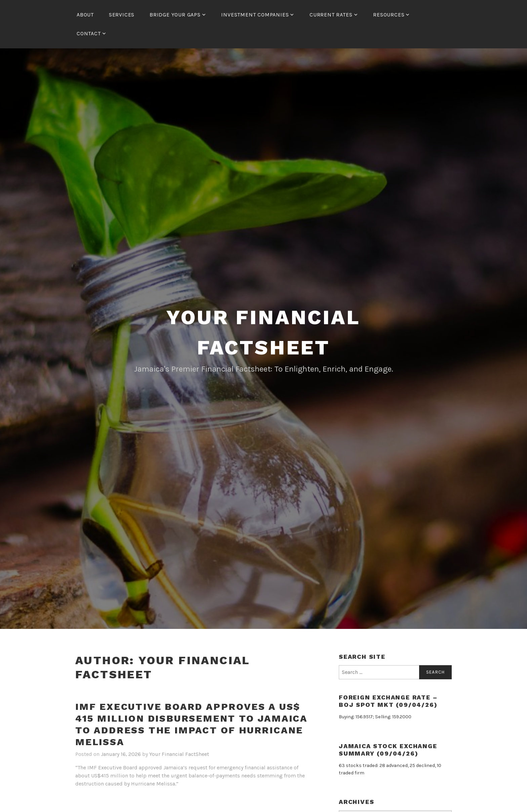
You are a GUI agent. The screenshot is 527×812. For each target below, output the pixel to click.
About (85, 15)
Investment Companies (255, 15)
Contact (89, 33)
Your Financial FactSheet (179, 754)
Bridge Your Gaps (175, 15)
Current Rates (331, 15)
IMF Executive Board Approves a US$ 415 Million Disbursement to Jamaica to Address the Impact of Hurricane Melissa (191, 724)
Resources (389, 15)
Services (122, 15)
